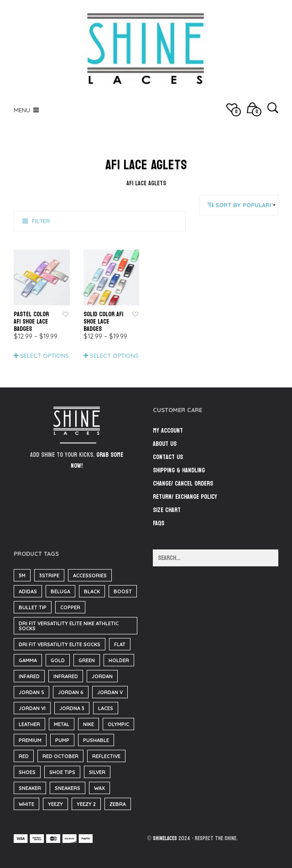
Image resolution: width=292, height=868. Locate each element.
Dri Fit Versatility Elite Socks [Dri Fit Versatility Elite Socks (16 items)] (60, 644)
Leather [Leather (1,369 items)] (29, 724)
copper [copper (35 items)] (70, 607)
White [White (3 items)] (26, 804)
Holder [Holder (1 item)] (119, 660)
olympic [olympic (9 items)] (118, 724)
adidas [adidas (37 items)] (28, 591)
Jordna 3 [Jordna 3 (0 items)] (72, 708)
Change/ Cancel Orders (183, 484)
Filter (41, 221)
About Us (165, 444)
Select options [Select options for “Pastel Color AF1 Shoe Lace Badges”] (44, 356)
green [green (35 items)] (87, 660)
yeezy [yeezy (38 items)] (55, 804)
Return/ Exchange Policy (185, 497)
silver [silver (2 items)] (97, 772)
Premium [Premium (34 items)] (30, 740)
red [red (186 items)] (24, 756)
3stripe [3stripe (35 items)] (49, 575)
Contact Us (168, 457)
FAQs (159, 523)
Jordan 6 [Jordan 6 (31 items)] (71, 692)
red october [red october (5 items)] (60, 756)
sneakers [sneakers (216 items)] (68, 788)
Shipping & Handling (179, 470)
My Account (168, 431)
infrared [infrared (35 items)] (66, 676)
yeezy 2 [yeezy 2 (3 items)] (86, 804)
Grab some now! (97, 460)
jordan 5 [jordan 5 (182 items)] (31, 692)
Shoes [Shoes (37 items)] (27, 772)
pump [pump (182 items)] (62, 740)
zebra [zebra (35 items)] (118, 804)
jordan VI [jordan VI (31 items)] (32, 708)
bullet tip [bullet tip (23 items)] (33, 607)
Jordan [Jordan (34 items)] (102, 676)
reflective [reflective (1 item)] (106, 756)
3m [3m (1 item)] (22, 575)
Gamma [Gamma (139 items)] (28, 660)
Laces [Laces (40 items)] (106, 708)
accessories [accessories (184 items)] (90, 575)
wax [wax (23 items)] (99, 788)
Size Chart (167, 510)
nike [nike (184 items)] (89, 724)
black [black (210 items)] (92, 591)
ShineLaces (165, 838)
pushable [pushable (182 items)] (96, 740)
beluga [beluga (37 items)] (60, 591)
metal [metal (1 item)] (62, 724)
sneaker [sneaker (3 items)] (30, 788)
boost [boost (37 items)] (123, 591)
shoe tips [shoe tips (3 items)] (62, 772)
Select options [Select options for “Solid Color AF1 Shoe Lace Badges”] (114, 356)
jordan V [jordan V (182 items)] (110, 692)
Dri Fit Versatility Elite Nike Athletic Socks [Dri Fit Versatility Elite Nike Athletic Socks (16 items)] (69, 626)
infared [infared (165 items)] (29, 676)
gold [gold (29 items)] (58, 660)
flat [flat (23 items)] (120, 644)
